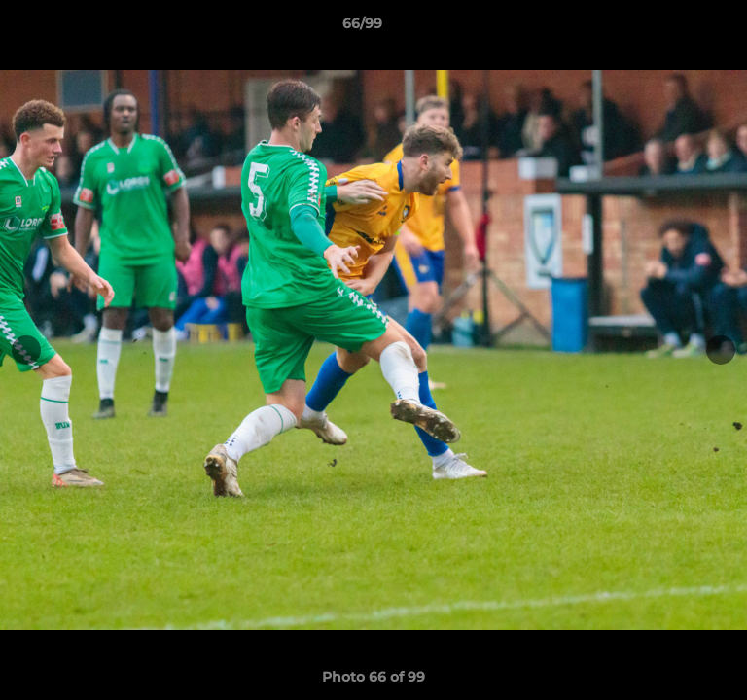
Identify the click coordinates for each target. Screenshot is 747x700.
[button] (677, 28)
